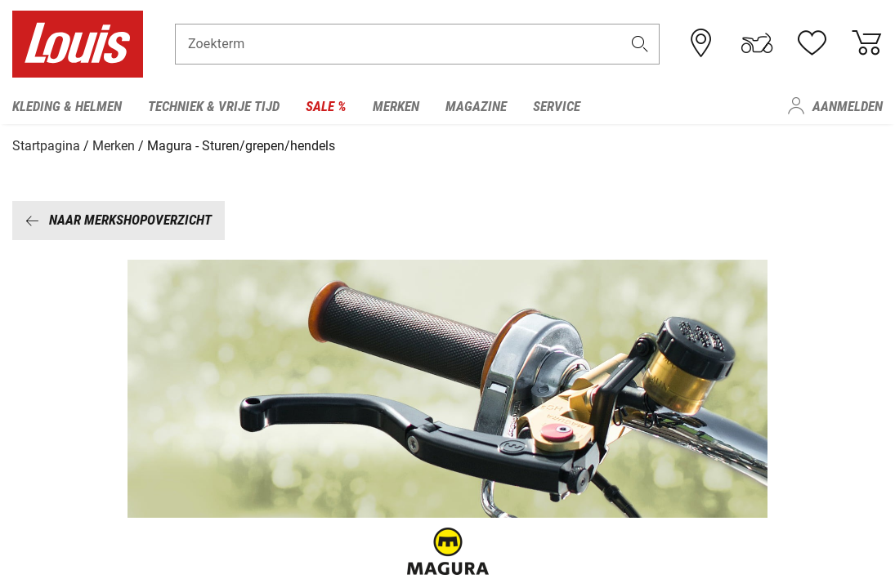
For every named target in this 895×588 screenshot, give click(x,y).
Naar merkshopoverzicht (119, 218)
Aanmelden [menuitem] (848, 106)
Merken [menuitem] (396, 106)
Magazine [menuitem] (476, 106)
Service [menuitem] (557, 106)
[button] (639, 46)
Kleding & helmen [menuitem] (67, 106)
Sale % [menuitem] (326, 106)
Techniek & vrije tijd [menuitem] (214, 106)
